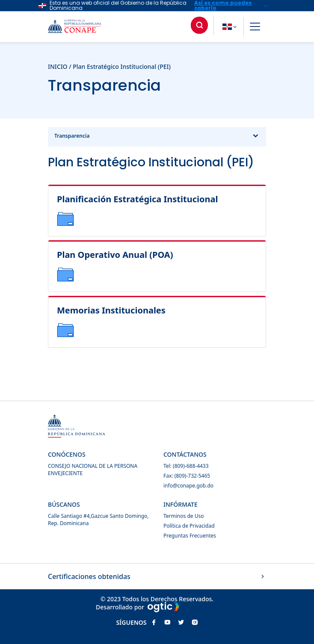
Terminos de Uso (184, 516)
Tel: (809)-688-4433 (186, 466)
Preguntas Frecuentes (190, 536)
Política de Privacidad (189, 526)
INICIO (58, 66)
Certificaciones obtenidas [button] (157, 576)
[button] (255, 28)
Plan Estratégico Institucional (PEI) (122, 66)
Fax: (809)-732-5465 (187, 476)
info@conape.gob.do (188, 486)
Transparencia (157, 137)
